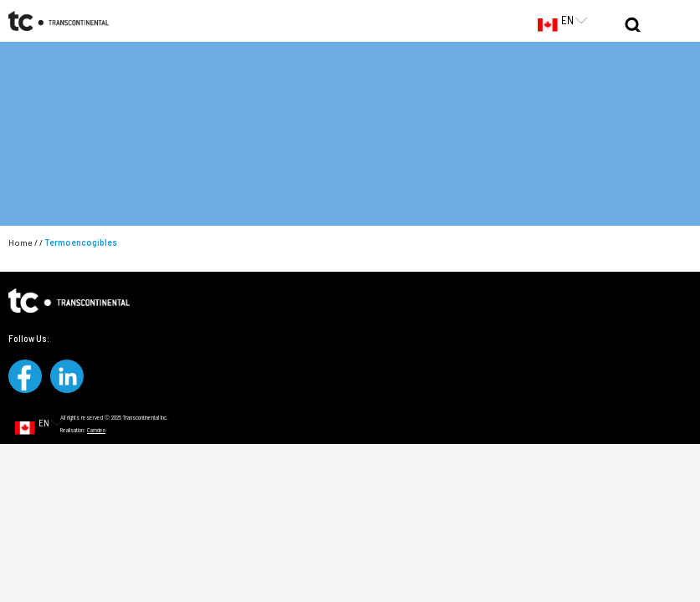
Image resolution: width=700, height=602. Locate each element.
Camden (96, 430)
